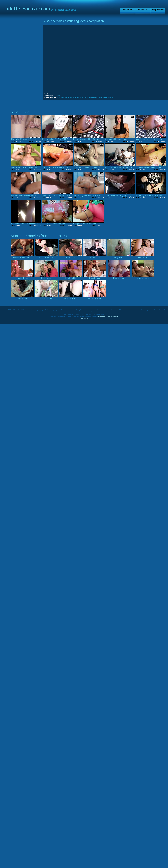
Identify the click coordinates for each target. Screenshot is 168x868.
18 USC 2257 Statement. (106, 316)
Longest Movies (158, 10)
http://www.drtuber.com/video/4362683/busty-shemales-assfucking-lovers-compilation (86, 97)
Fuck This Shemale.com (26, 9)
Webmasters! (84, 318)
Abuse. (116, 316)
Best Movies (127, 10)
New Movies (143, 10)
